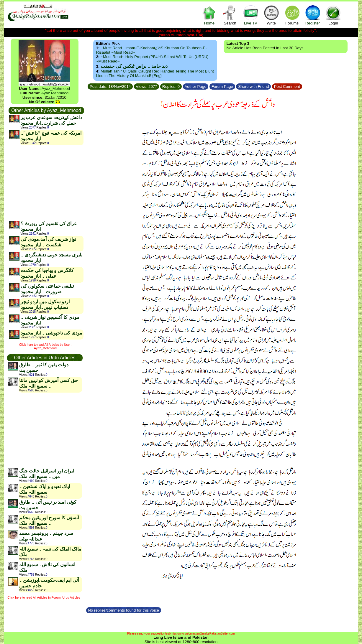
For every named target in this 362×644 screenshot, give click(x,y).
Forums (292, 15)
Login (333, 15)
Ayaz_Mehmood (56, 89)
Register (313, 15)
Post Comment (287, 87)
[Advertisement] (46, 183)
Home (209, 15)
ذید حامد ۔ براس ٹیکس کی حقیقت (134, 66)
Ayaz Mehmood (55, 93)
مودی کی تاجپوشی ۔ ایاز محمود (51, 333)
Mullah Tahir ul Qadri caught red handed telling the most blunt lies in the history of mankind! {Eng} (155, 73)
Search (230, 15)
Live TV (251, 15)
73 (58, 102)
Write (271, 15)
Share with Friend (253, 87)
